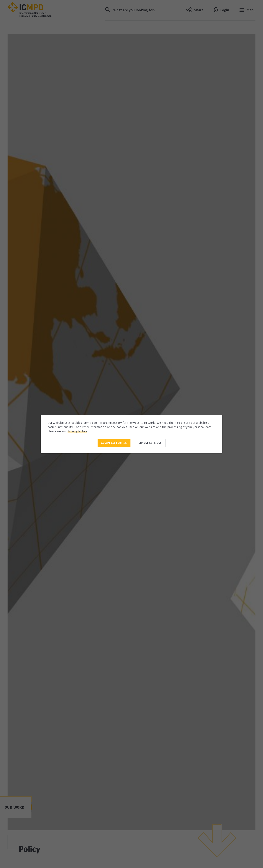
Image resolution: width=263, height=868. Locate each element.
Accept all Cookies (114, 443)
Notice (83, 432)
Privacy (73, 432)
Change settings (150, 443)
